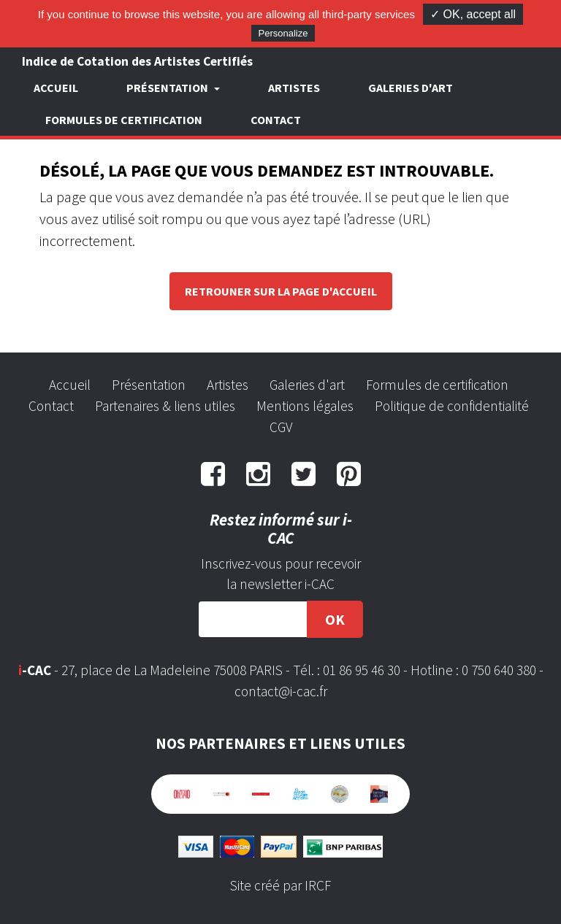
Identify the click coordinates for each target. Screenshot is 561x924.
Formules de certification (124, 120)
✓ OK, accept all (473, 14)
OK (335, 619)
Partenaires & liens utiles (165, 406)
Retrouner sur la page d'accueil (281, 291)
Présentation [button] (168, 88)
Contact (276, 120)
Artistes (294, 88)
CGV (281, 427)
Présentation (149, 385)
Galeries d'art (411, 88)
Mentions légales (305, 406)
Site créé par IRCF (280, 885)
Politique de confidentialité (452, 406)
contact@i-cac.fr (281, 691)
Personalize (283, 33)
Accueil (56, 88)
